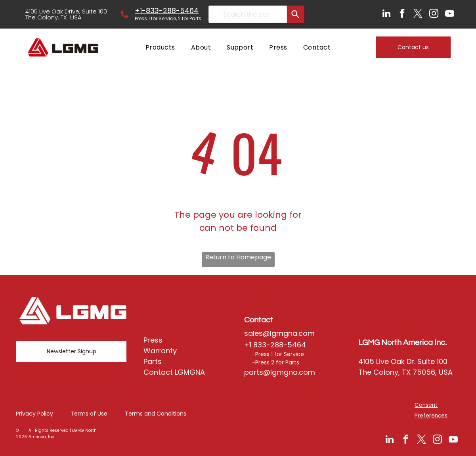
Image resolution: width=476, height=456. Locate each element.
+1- (140, 11)
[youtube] (450, 14)
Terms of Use (89, 414)
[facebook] (402, 14)
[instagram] (434, 14)
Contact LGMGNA (174, 372)
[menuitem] (160, 47)
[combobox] (248, 14)
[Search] (296, 14)
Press (153, 340)
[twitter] (418, 14)
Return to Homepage (238, 257)
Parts (153, 361)
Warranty (160, 351)
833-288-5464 (172, 11)
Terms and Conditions (156, 414)
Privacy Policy (34, 414)
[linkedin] (386, 14)
